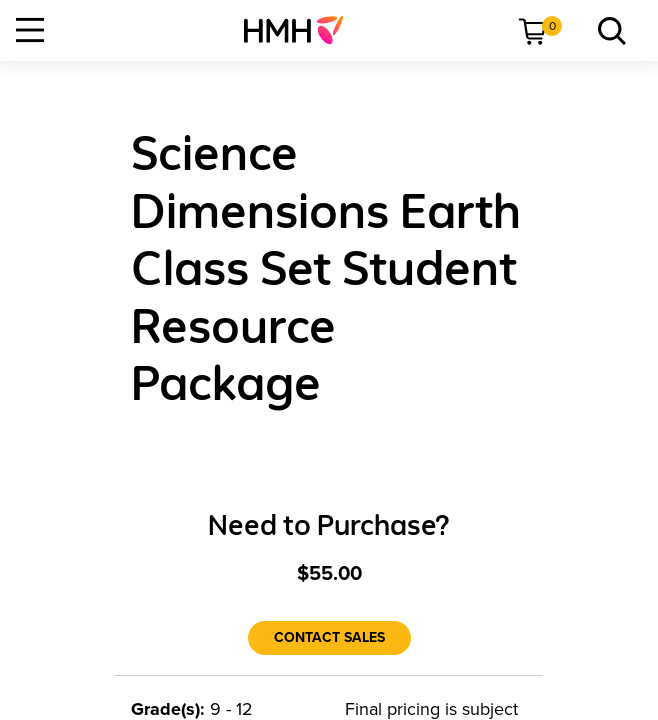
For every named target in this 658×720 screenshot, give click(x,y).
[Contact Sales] (329, 638)
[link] (301, 30)
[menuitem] (301, 30)
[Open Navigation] (30, 30)
